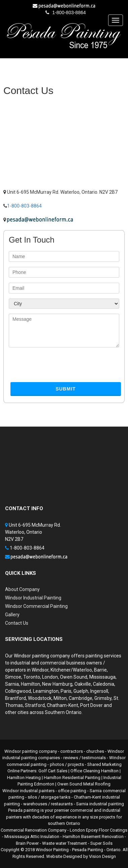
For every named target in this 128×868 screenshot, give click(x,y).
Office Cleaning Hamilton (94, 771)
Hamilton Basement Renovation (93, 836)
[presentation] (60, 367)
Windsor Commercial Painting (36, 606)
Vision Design (102, 856)
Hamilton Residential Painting (72, 778)
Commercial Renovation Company (34, 830)
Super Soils (101, 843)
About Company (22, 589)
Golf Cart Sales (53, 771)
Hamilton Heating (24, 778)
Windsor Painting (52, 850)
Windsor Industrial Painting (33, 598)
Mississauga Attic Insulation (32, 836)
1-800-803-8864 (69, 12)
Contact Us (17, 623)
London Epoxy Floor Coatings (99, 830)
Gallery (12, 615)
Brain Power (27, 843)
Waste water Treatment (65, 843)
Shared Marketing (104, 764)
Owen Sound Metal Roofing (84, 784)
